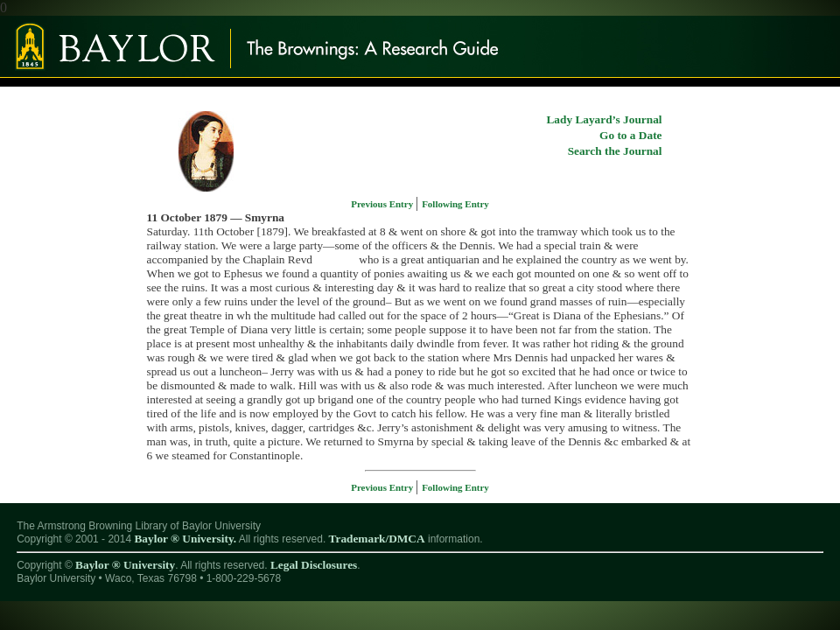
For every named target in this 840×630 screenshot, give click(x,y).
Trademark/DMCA (377, 539)
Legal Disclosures (314, 565)
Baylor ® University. (185, 539)
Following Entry (455, 204)
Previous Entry (383, 204)
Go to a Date (630, 135)
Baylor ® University (125, 565)
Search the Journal (615, 151)
